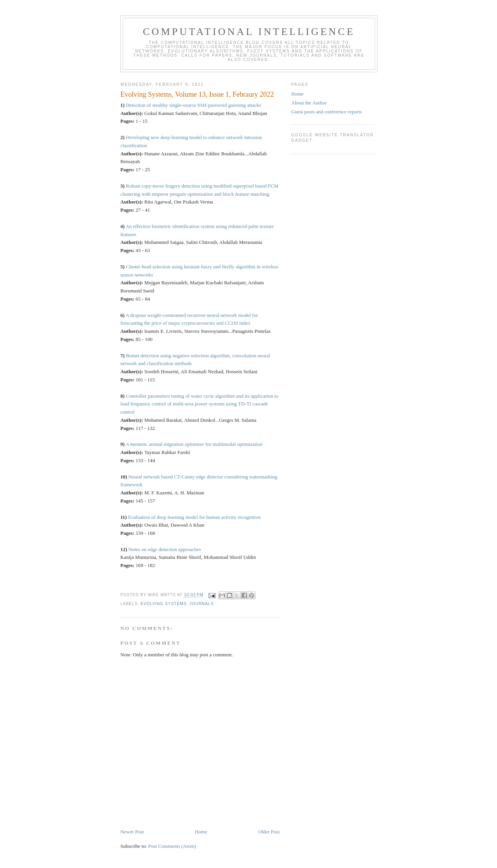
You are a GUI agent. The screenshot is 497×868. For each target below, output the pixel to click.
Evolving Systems (163, 604)
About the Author (309, 103)
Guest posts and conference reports (327, 112)
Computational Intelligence (249, 32)
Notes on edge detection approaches (165, 549)
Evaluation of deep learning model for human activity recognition (195, 517)
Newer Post (132, 832)
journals (202, 604)
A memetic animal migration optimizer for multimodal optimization (194, 444)
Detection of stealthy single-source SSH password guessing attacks (193, 105)
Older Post (269, 832)
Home (201, 832)
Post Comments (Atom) (172, 846)
